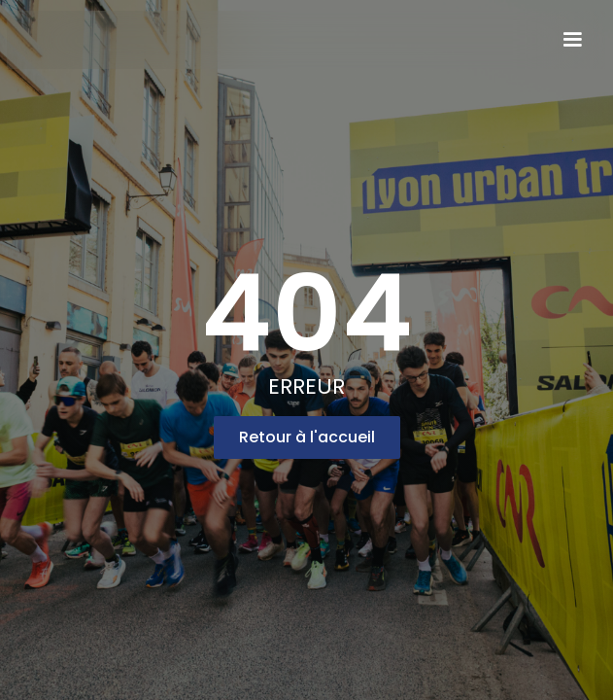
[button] (572, 40)
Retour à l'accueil (307, 437)
